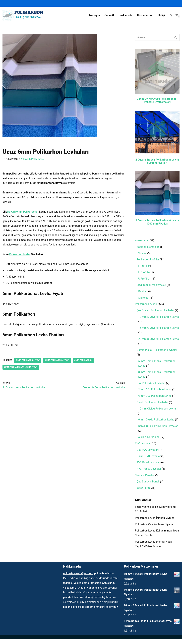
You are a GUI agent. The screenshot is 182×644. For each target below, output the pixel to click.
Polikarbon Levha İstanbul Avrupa (155, 522)
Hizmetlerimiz (145, 15)
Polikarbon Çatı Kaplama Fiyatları (155, 529)
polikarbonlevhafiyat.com (78, 578)
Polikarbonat (38, 159)
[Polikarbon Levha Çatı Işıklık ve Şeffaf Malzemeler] (24, 15)
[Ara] (171, 15)
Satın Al (109, 15)
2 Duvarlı (26, 159)
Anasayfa (94, 15)
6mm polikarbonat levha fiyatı (21, 369)
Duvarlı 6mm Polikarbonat (23, 212)
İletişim (163, 15)
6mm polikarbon (83, 362)
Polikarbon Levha (20, 256)
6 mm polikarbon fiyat (28, 362)
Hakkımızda (125, 15)
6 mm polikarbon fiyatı (57, 362)
